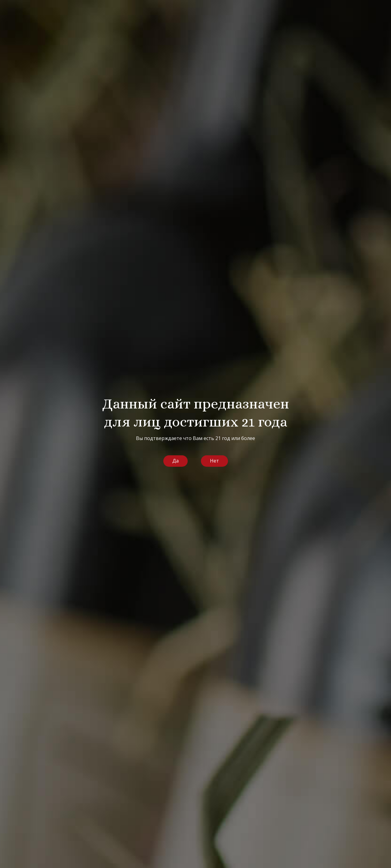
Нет (214, 461)
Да (175, 461)
